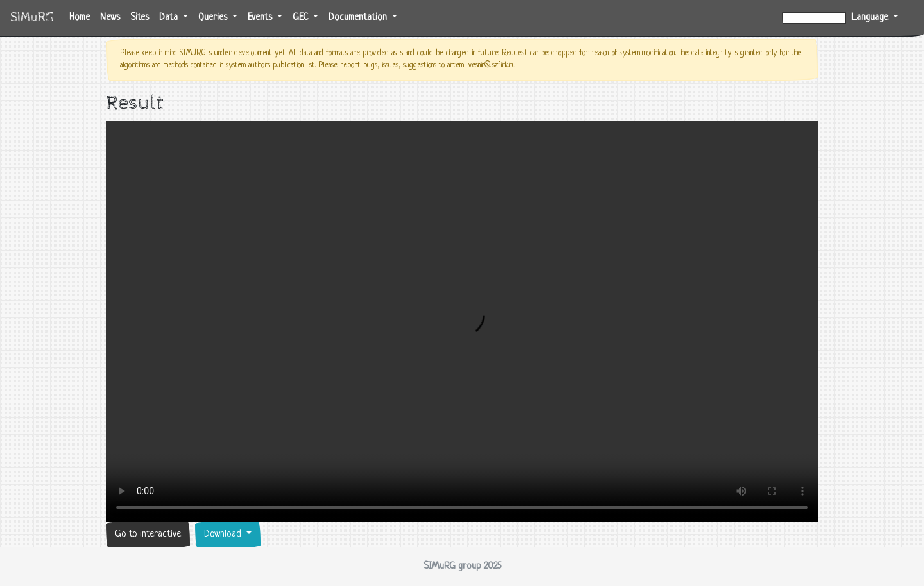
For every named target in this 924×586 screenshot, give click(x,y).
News (110, 18)
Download (224, 534)
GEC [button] (302, 18)
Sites (140, 18)
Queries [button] (214, 18)
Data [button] (170, 18)
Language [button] (871, 18)
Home (82, 16)
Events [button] (261, 18)
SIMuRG (32, 18)
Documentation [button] (359, 18)
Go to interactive (148, 534)
